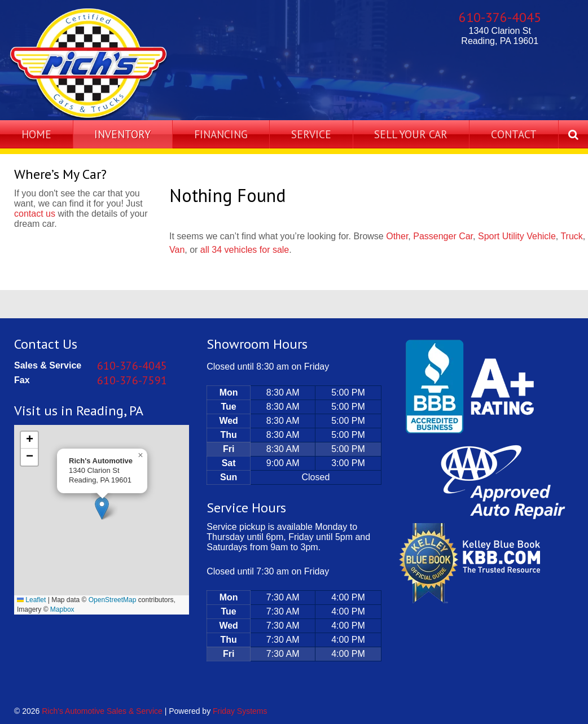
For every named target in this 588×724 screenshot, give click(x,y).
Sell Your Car (411, 134)
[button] (102, 508)
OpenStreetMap (113, 600)
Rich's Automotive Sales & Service (102, 711)
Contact (514, 134)
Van (177, 250)
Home (36, 134)
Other (397, 236)
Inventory (122, 134)
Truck (571, 236)
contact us (35, 214)
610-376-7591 (132, 380)
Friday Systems (240, 711)
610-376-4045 (500, 17)
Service (311, 134)
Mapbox (62, 609)
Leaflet (31, 600)
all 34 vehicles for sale (245, 250)
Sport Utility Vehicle (517, 236)
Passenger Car (443, 236)
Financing (221, 134)
